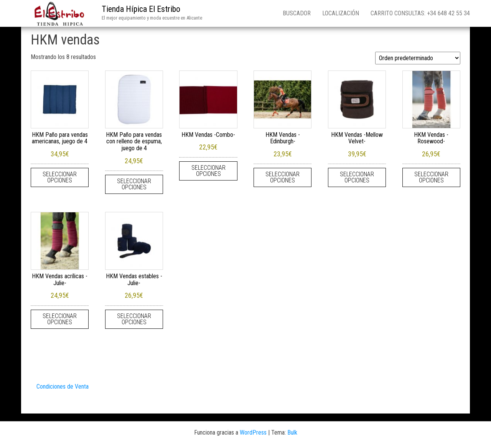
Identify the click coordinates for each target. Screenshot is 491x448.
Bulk (292, 432)
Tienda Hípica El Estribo (141, 9)
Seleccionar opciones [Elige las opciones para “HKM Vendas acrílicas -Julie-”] (60, 319)
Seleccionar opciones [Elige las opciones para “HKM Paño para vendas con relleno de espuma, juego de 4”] (134, 184)
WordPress (253, 432)
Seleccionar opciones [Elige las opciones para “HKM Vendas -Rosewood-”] (431, 177)
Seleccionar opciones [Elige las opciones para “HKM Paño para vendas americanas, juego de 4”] (60, 177)
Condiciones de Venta (63, 386)
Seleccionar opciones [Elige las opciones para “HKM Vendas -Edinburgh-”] (283, 177)
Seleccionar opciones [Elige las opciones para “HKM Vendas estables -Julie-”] (134, 319)
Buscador (297, 13)
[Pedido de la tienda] (418, 58)
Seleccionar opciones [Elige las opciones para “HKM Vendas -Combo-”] (208, 171)
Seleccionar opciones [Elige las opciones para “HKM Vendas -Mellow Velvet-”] (357, 177)
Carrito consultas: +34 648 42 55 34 (420, 13)
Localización (341, 13)
